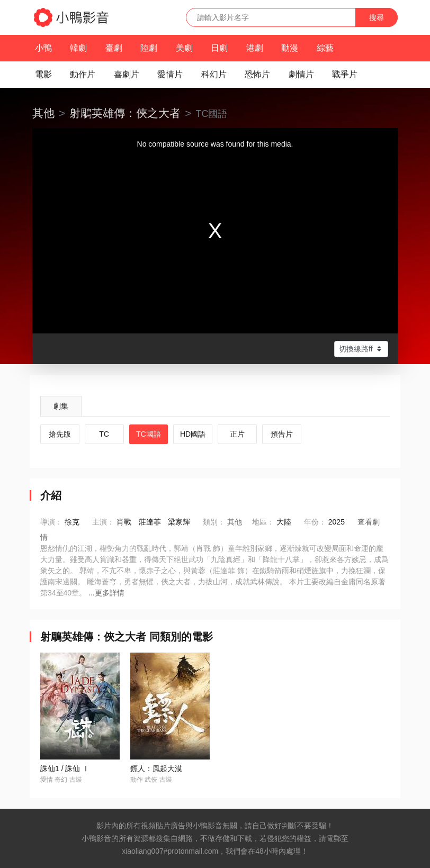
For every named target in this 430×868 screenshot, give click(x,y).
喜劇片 (127, 74)
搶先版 (60, 434)
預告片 (282, 434)
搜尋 (377, 17)
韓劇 (78, 48)
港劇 (255, 48)
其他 (43, 113)
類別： (214, 522)
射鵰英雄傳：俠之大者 (125, 113)
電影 (43, 74)
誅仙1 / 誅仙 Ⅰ (65, 768)
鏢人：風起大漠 (156, 768)
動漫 (290, 48)
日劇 (219, 48)
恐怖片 (257, 74)
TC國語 (149, 434)
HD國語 (193, 434)
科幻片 (214, 74)
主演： (103, 522)
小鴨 (43, 48)
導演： (51, 522)
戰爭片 (345, 74)
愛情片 (170, 74)
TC (104, 434)
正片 (237, 434)
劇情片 (301, 74)
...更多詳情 (106, 593)
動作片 (83, 74)
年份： (315, 522)
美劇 (184, 48)
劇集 (61, 406)
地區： (263, 522)
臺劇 (114, 48)
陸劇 (149, 48)
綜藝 (325, 48)
